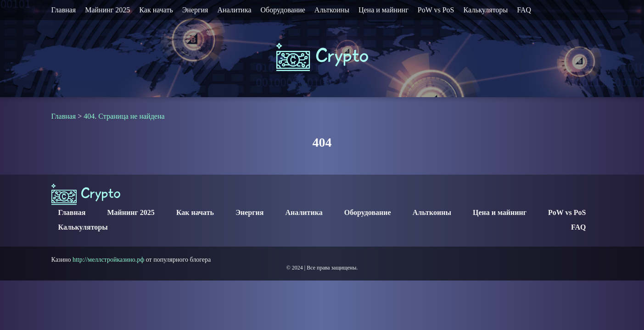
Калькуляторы (485, 10)
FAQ (524, 10)
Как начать (156, 10)
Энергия (195, 10)
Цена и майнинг (384, 10)
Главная (64, 10)
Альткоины (332, 10)
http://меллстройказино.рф (108, 260)
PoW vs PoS (436, 10)
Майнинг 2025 (107, 10)
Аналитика (234, 10)
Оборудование (283, 10)
